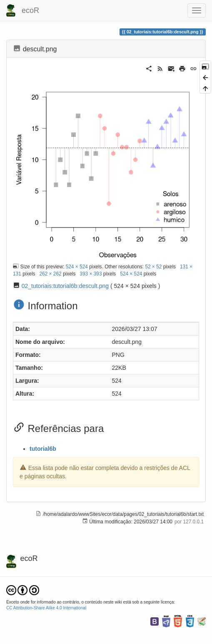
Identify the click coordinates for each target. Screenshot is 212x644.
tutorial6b (43, 449)
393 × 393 (91, 274)
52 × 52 (153, 267)
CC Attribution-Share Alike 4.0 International (46, 608)
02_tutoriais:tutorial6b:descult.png (65, 286)
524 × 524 (77, 267)
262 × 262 (50, 274)
